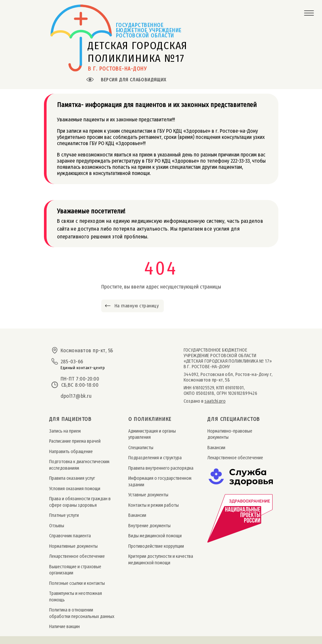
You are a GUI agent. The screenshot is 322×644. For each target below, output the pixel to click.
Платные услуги (64, 515)
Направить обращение (71, 452)
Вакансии (137, 515)
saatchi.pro (215, 401)
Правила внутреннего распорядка (161, 468)
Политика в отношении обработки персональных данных (82, 613)
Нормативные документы (73, 546)
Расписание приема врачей (75, 441)
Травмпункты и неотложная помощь (76, 597)
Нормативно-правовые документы (230, 434)
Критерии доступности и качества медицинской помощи (161, 559)
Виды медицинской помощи (155, 536)
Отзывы (57, 526)
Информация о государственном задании (160, 481)
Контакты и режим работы (154, 505)
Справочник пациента (70, 536)
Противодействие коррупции (156, 546)
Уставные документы (148, 495)
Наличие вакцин (64, 627)
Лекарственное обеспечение (77, 556)
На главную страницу (137, 306)
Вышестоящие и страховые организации (75, 570)
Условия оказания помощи (75, 489)
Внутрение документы (149, 526)
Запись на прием (65, 431)
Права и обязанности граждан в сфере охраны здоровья (80, 502)
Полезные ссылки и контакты (77, 583)
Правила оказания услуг (72, 478)
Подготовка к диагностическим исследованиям (79, 465)
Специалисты (141, 448)
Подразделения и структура (155, 458)
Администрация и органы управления (152, 434)
